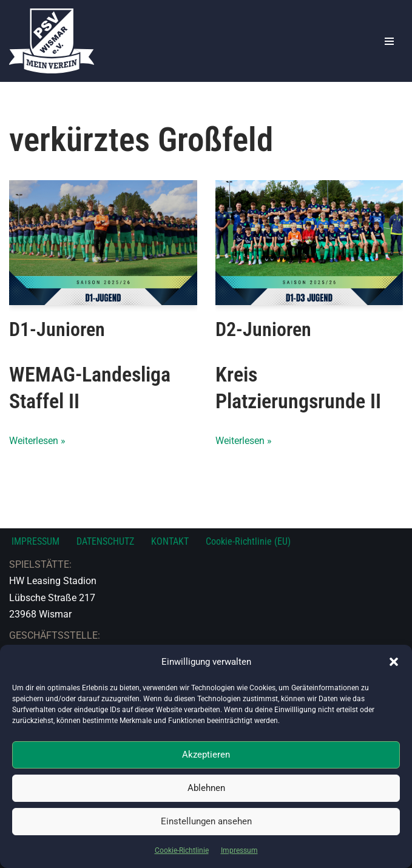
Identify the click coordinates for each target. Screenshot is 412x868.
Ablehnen (206, 788)
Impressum (239, 850)
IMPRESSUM (35, 541)
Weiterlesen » (37, 441)
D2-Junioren (263, 329)
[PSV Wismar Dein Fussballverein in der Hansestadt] (52, 41)
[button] (394, 662)
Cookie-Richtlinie (182, 850)
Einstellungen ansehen (206, 821)
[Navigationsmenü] (389, 41)
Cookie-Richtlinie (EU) (248, 541)
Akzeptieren (206, 755)
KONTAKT (170, 541)
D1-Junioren (57, 329)
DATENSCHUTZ (105, 541)
